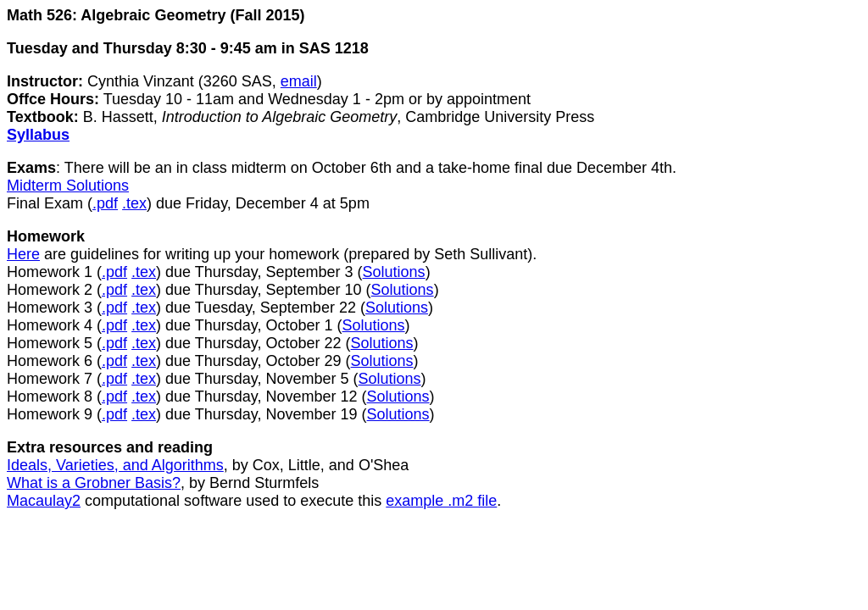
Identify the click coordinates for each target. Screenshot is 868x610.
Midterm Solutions (68, 186)
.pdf (105, 203)
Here (23, 254)
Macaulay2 (44, 501)
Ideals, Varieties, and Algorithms (115, 465)
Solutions (394, 272)
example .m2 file (441, 501)
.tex (134, 203)
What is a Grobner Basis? (94, 483)
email (299, 81)
